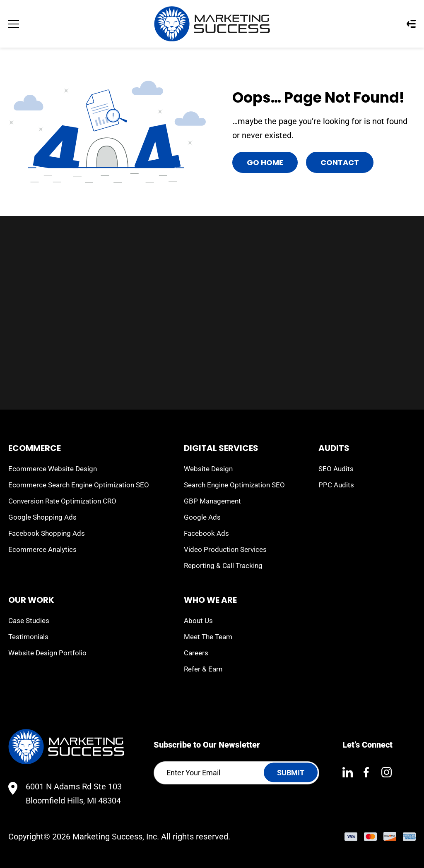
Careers (196, 653)
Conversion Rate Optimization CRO (62, 501)
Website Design (208, 469)
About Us (198, 621)
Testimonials (28, 637)
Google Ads (202, 517)
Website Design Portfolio (47, 653)
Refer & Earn (203, 669)
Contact (340, 162)
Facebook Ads (206, 533)
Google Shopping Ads (42, 517)
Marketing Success (107, 837)
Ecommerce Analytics (42, 549)
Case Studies (29, 621)
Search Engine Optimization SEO (234, 485)
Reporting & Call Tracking (223, 566)
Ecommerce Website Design (53, 469)
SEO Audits (336, 469)
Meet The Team (208, 637)
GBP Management (212, 501)
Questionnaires (411, 24)
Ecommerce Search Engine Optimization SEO (79, 485)
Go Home (265, 162)
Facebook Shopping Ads (47, 533)
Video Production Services (225, 549)
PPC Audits (336, 485)
